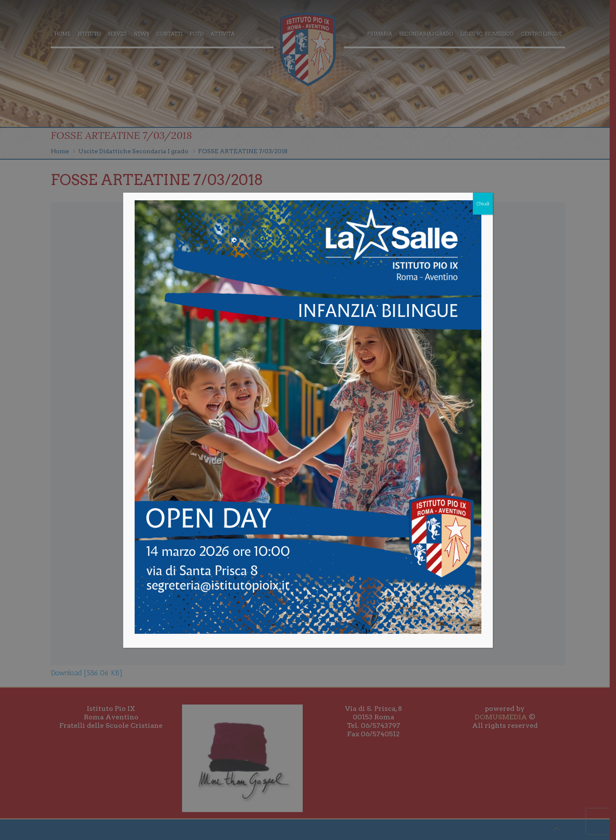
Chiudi (483, 204)
